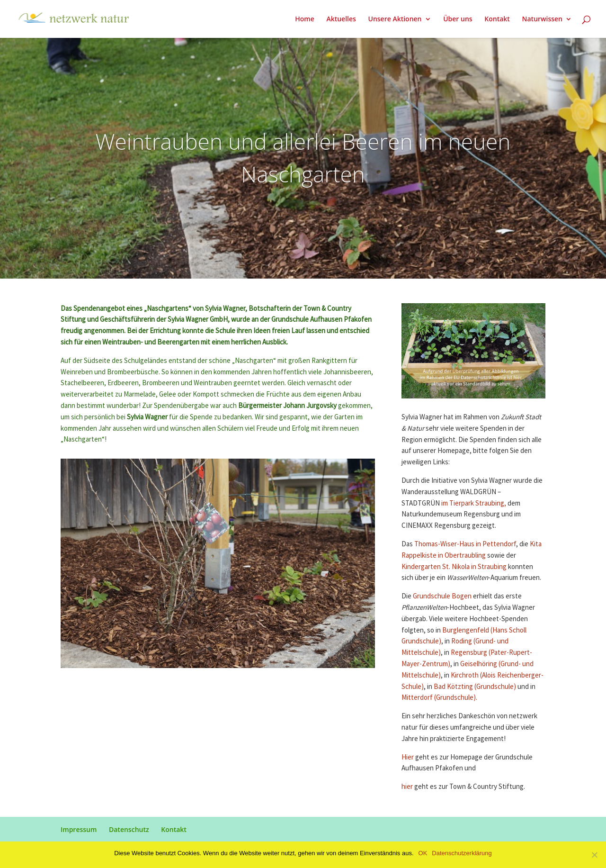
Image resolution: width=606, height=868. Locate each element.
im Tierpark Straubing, (474, 503)
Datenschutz (129, 829)
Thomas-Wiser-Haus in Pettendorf (465, 544)
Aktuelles (341, 19)
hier (408, 787)
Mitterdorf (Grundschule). (439, 698)
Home (305, 19)
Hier (408, 757)
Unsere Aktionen (395, 19)
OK (423, 853)
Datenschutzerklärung (462, 853)
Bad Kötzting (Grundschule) (475, 687)
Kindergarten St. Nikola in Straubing (454, 567)
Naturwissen (542, 19)
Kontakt (497, 19)
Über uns (458, 19)
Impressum (79, 829)
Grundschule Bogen (442, 596)
